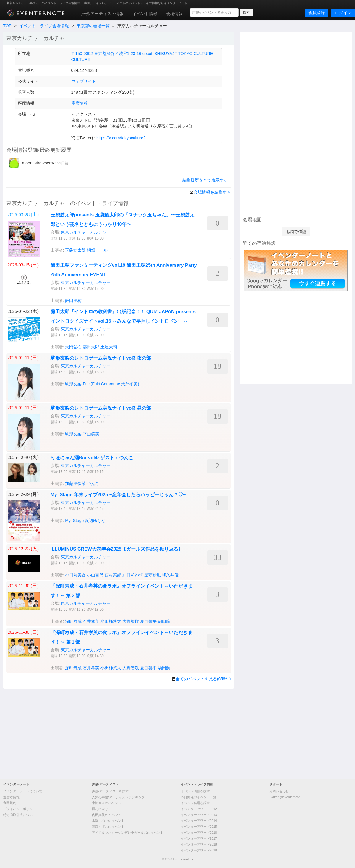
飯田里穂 (73, 300)
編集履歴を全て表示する (205, 180)
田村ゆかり (100, 809)
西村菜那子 (115, 575)
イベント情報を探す (195, 791)
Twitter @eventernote (285, 797)
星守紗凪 (153, 575)
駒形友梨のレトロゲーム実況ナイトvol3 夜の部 (101, 358)
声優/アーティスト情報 (102, 14)
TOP (7, 26)
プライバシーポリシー (20, 809)
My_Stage (74, 521)
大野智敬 (131, 621)
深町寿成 (73, 621)
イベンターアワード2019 (199, 850)
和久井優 (170, 575)
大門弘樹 (73, 347)
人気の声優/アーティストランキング (118, 797)
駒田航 (164, 621)
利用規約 (10, 803)
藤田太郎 (91, 347)
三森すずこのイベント (108, 827)
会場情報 (174, 14)
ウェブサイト (84, 81)
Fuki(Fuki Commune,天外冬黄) (111, 384)
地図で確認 (296, 232)
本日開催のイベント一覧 (198, 797)
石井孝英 (91, 621)
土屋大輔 (109, 347)
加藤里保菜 (75, 484)
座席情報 (80, 103)
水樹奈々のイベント (107, 803)
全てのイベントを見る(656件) (203, 679)
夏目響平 (148, 621)
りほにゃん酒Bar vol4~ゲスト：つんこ (92, 458)
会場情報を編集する (212, 192)
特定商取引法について (20, 815)
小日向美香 (75, 575)
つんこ (93, 484)
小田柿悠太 (111, 621)
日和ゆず (135, 575)
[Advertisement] (296, 123)
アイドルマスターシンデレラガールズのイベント (128, 833)
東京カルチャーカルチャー (86, 232)
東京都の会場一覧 (93, 26)
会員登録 (317, 13)
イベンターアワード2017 (199, 838)
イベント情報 (145, 14)
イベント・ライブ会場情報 (44, 26)
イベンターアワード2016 (199, 833)
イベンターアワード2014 (199, 821)
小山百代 (95, 575)
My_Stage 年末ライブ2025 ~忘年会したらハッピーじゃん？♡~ (118, 495)
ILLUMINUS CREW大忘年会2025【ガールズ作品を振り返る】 (117, 549)
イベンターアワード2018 (199, 844)
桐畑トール (97, 250)
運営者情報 (11, 797)
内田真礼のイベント (107, 815)
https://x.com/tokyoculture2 (121, 138)
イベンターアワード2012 (199, 809)
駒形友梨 (73, 384)
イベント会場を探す (195, 803)
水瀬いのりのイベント (108, 821)
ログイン (343, 13)
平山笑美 (91, 434)
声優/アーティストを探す (110, 791)
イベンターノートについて (23, 791)
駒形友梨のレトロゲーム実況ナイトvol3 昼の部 (101, 408)
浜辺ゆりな (95, 521)
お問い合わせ (279, 791)
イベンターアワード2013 (199, 815)
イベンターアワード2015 (199, 827)
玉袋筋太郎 (75, 250)
